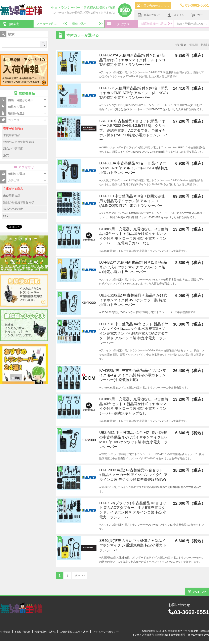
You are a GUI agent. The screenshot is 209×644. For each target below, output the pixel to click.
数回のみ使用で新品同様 (19, 142)
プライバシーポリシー (106, 632)
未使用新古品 (12, 135)
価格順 (194, 45)
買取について (149, 15)
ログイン (176, 15)
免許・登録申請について (192, 24)
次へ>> (80, 575)
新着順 (205, 45)
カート (198, 15)
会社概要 (5, 632)
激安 (6, 155)
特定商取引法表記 (45, 632)
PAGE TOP (197, 592)
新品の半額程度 (13, 149)
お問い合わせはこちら (153, 5)
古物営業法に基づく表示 (74, 632)
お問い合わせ (23, 632)
